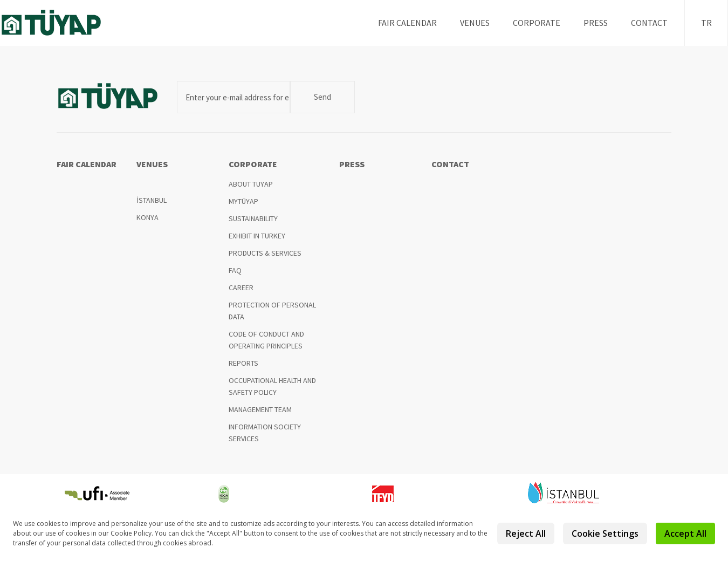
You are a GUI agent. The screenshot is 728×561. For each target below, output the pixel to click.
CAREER (241, 288)
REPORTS (243, 363)
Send (322, 97)
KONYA (147, 217)
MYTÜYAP (243, 201)
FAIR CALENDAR (407, 23)
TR (706, 23)
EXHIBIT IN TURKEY (257, 236)
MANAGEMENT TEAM (260, 409)
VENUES (475, 23)
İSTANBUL (152, 200)
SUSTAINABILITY (253, 218)
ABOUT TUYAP (251, 184)
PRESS (596, 23)
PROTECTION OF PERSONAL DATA (272, 311)
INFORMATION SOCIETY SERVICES (265, 433)
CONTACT (649, 23)
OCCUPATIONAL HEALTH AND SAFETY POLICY (272, 386)
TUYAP (60, 23)
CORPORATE (537, 23)
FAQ (235, 270)
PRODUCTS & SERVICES (265, 253)
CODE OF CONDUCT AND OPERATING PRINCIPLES (266, 340)
